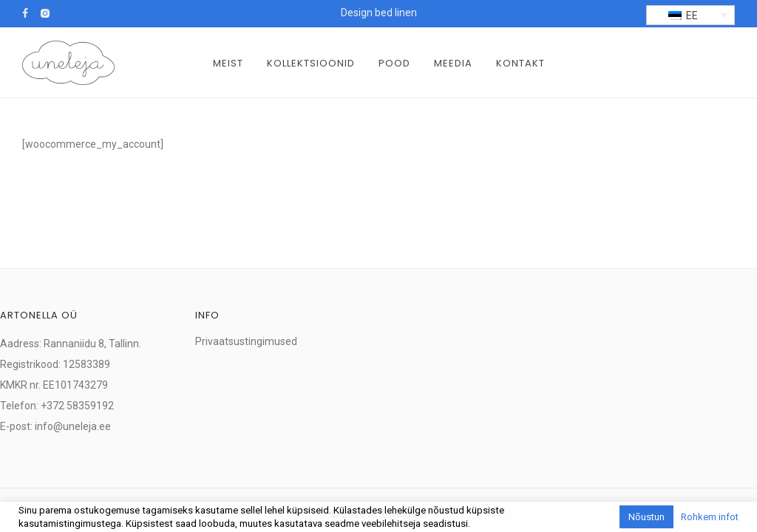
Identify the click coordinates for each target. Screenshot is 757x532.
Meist (228, 63)
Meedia (453, 63)
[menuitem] (690, 15)
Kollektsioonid (311, 63)
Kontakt (520, 63)
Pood (394, 63)
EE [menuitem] (692, 16)
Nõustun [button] (646, 517)
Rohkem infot (710, 517)
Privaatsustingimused (246, 341)
